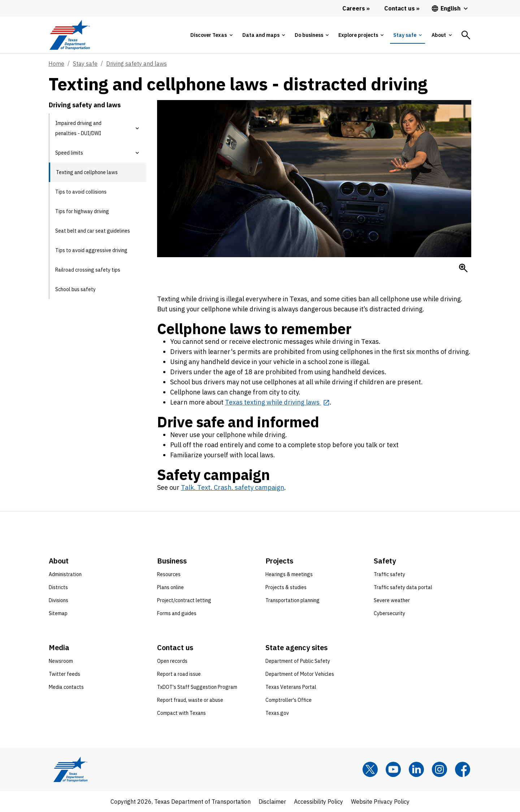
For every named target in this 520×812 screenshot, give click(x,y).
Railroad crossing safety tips (88, 270)
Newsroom (61, 661)
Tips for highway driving (82, 211)
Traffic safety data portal (403, 587)
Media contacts (66, 687)
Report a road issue (179, 674)
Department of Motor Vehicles (300, 674)
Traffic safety (389, 574)
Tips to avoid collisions (81, 192)
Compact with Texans (181, 713)
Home (56, 64)
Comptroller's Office (289, 700)
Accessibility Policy (318, 802)
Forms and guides (177, 613)
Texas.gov (277, 713)
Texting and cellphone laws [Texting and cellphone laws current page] (87, 172)
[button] (137, 128)
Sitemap (58, 613)
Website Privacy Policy (380, 802)
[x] (370, 769)
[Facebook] (463, 769)
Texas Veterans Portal (291, 687)
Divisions (58, 600)
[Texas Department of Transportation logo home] (70, 35)
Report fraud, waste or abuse (190, 700)
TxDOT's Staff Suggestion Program (197, 687)
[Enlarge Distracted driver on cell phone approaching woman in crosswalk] (463, 268)
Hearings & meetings (289, 574)
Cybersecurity (389, 613)
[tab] (211, 35)
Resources (169, 574)
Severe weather (392, 600)
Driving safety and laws (136, 64)
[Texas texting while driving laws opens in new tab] (277, 402)
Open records (172, 661)
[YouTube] (393, 769)
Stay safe (85, 64)
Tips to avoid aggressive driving (91, 250)
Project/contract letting (184, 600)
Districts (58, 587)
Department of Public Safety (298, 661)
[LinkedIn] (416, 769)
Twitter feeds (64, 674)
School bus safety (75, 289)
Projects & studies (286, 587)
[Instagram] (439, 769)
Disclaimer (272, 802)
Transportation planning (292, 600)
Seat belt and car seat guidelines (93, 231)
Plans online (170, 587)
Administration (65, 574)
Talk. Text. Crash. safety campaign (233, 487)
